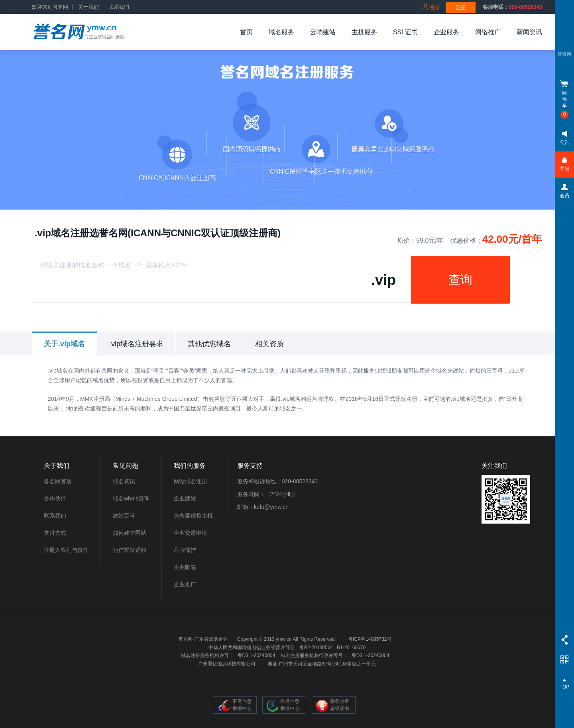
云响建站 (323, 32)
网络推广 (488, 32)
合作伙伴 (55, 498)
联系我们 (119, 7)
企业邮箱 (185, 567)
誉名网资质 (58, 481)
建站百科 (124, 516)
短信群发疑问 (130, 550)
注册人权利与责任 (66, 550)
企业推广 (185, 584)
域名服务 (281, 32)
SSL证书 (405, 32)
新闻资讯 (529, 32)
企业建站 (185, 498)
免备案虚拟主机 (193, 516)
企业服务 (446, 32)
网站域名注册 (191, 481)
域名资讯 (124, 481)
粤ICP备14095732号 (370, 639)
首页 (246, 32)
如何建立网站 (130, 533)
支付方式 (55, 533)
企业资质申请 (191, 533)
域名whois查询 (131, 498)
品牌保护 (185, 550)
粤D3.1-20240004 (257, 655)
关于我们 (88, 7)
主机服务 (364, 32)
